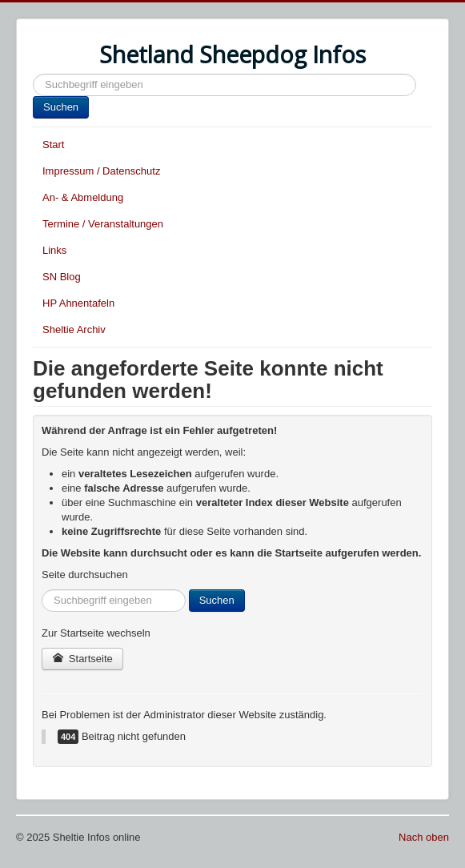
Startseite (82, 659)
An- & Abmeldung (83, 197)
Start (53, 145)
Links (54, 250)
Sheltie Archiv (74, 330)
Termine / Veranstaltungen (103, 224)
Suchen (33, 74)
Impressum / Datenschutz (101, 171)
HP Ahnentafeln (78, 303)
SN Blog (62, 277)
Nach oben (424, 837)
